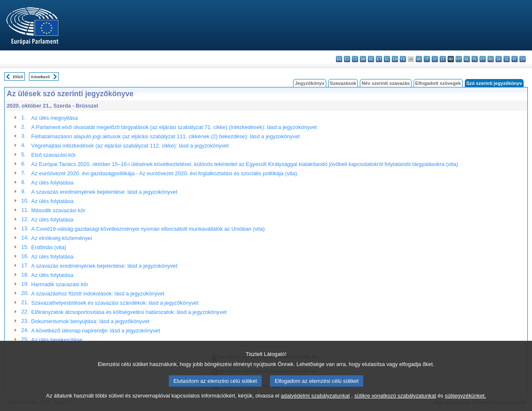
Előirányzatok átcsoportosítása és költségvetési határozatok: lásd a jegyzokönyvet (129, 312)
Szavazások (343, 83)
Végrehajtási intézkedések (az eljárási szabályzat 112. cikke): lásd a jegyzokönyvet (130, 146)
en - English (395, 59)
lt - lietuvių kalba (443, 59)
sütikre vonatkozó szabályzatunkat (395, 396)
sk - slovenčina (499, 59)
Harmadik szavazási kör (60, 284)
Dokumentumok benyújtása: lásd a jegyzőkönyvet (90, 321)
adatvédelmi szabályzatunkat (315, 396)
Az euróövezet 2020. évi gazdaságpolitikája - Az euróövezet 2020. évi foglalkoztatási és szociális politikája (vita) (164, 173)
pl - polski (475, 59)
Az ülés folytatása (52, 183)
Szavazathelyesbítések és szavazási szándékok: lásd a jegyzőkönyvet (115, 303)
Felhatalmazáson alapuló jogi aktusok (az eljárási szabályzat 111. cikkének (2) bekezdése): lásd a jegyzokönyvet (165, 136)
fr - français (403, 59)
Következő (41, 77)
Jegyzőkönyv (309, 83)
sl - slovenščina (507, 59)
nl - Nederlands (467, 59)
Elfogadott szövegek (438, 83)
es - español (347, 59)
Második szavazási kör (58, 210)
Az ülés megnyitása (54, 118)
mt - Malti (459, 59)
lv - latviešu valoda (435, 59)
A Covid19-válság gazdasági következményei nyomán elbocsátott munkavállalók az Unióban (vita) (148, 229)
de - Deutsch (371, 59)
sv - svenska (523, 59)
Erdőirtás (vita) (48, 247)
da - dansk (363, 59)
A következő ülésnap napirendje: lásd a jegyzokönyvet (96, 331)
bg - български (339, 59)
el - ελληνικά (387, 59)
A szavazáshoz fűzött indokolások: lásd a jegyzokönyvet (98, 294)
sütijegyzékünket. (465, 396)
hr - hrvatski (419, 59)
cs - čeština (355, 59)
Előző (18, 77)
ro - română (491, 59)
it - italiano (427, 59)
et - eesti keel (379, 59)
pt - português (483, 59)
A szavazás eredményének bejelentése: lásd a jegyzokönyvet (104, 192)
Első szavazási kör (53, 155)
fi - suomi (515, 59)
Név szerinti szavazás (385, 83)
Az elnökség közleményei (61, 238)
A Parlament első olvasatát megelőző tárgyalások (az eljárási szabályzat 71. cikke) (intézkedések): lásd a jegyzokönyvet (174, 127)
